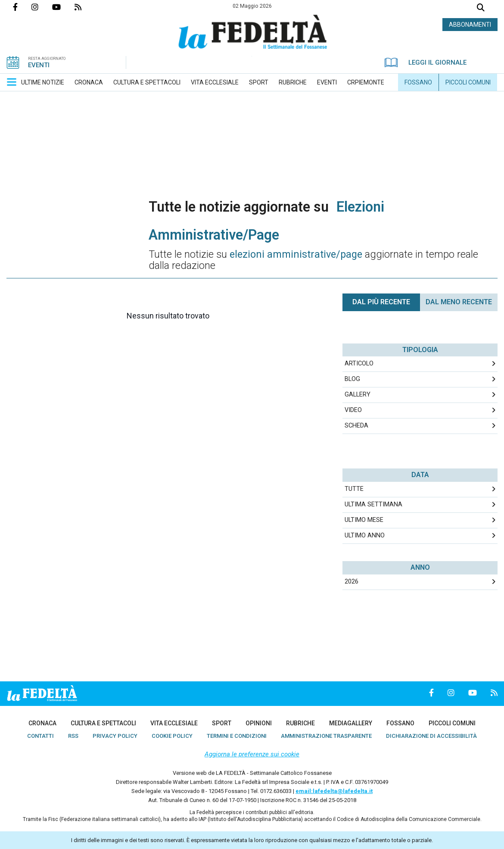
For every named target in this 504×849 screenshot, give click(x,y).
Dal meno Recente (459, 302)
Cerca (481, 8)
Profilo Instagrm (42, 7)
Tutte (354, 489)
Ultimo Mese (364, 520)
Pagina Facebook (22, 7)
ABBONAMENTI (470, 25)
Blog (352, 379)
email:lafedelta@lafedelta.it (334, 791)
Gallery (358, 395)
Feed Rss (85, 7)
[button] (12, 82)
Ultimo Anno (365, 535)
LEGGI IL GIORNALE (426, 62)
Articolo (359, 364)
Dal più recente (381, 302)
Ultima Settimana (373, 504)
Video (353, 410)
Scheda (356, 426)
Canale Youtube (63, 7)
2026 (352, 582)
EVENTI (39, 65)
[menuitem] (43, 82)
